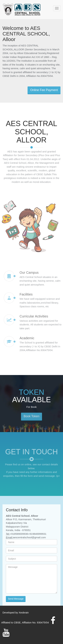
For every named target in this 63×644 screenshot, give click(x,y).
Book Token (32, 418)
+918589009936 (19, 534)
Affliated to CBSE (11, 622)
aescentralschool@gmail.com (29, 537)
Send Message (16, 599)
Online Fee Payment (44, 90)
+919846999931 (37, 534)
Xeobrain (24, 613)
